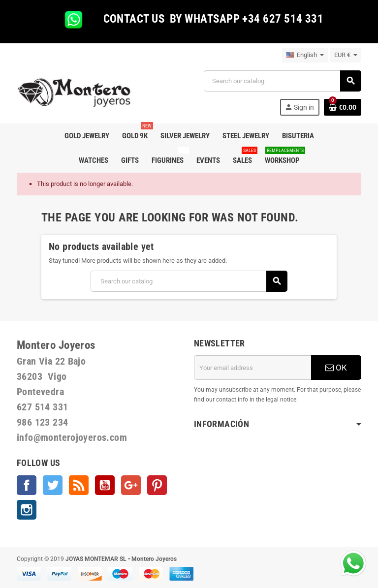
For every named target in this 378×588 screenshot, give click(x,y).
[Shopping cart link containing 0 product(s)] (343, 107)
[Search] (282, 81)
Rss (79, 485)
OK (336, 368)
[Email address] (252, 368)
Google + (131, 485)
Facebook (27, 485)
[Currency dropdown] (346, 55)
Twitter (53, 485)
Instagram (27, 510)
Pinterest (157, 485)
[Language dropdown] (305, 55)
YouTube (105, 485)
